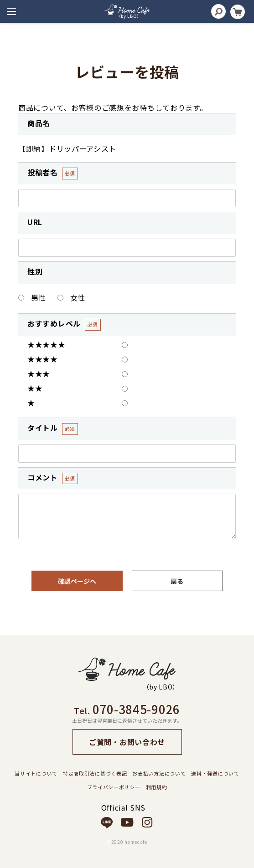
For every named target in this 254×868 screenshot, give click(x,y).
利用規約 (157, 787)
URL (35, 222)
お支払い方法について (159, 773)
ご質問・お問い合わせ (127, 742)
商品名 (39, 123)
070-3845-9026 (136, 709)
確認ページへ (77, 581)
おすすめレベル (54, 324)
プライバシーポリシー (114, 787)
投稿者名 (43, 172)
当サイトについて (36, 773)
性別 (35, 272)
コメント (43, 477)
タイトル (43, 428)
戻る (177, 581)
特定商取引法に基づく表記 (95, 773)
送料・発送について (215, 773)
